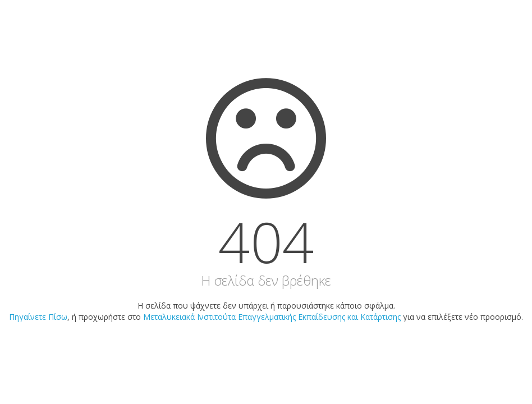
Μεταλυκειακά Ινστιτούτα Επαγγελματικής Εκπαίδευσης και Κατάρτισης (272, 317)
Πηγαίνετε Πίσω (38, 317)
